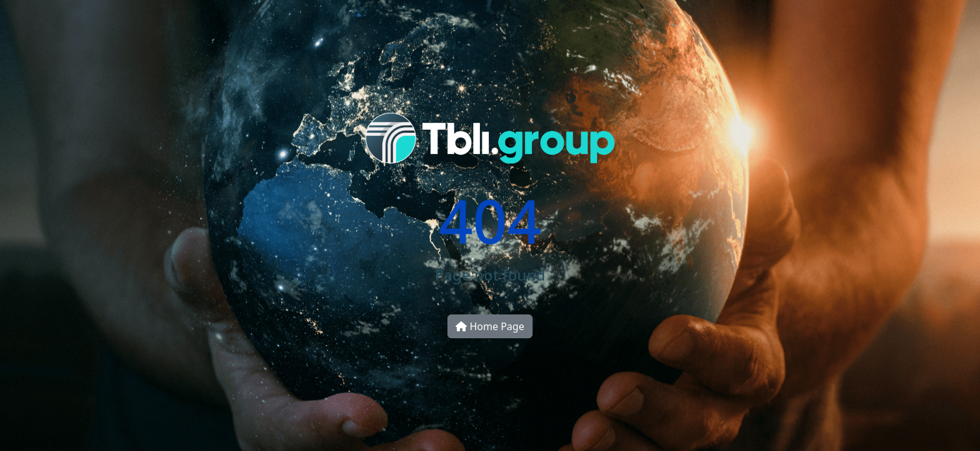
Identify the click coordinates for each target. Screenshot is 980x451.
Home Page (490, 326)
